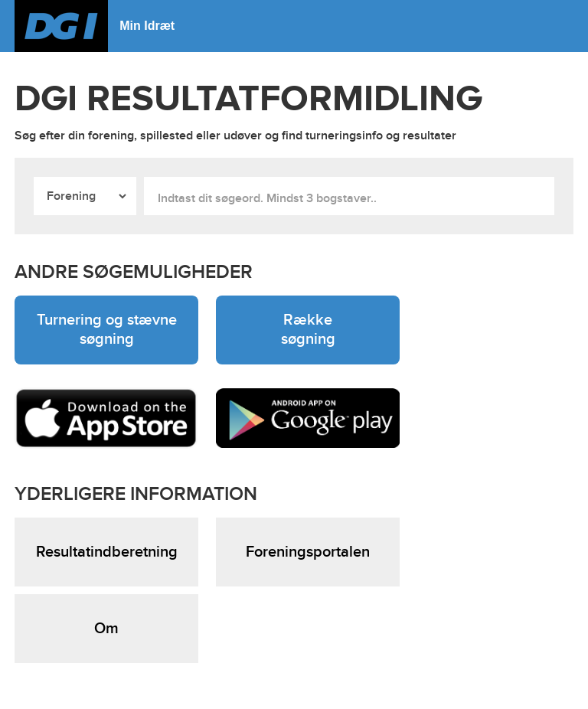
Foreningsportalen (308, 552)
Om (106, 629)
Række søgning (308, 330)
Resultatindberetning (107, 552)
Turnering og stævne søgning (107, 330)
